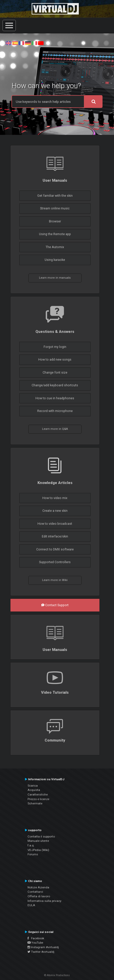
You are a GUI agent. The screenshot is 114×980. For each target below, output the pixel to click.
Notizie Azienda (38, 887)
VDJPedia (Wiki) (38, 850)
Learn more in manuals (55, 278)
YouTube (35, 943)
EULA (31, 905)
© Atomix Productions (57, 975)
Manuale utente (38, 841)
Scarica (33, 786)
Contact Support (55, 605)
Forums (33, 854)
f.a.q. (31, 845)
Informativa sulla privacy (45, 901)
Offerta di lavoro (39, 896)
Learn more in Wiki (55, 580)
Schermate (35, 803)
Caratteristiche (38, 794)
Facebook (36, 938)
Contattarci (35, 892)
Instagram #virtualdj (43, 947)
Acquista (34, 790)
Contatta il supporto (41, 836)
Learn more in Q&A (55, 429)
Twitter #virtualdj (41, 952)
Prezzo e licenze (38, 799)
